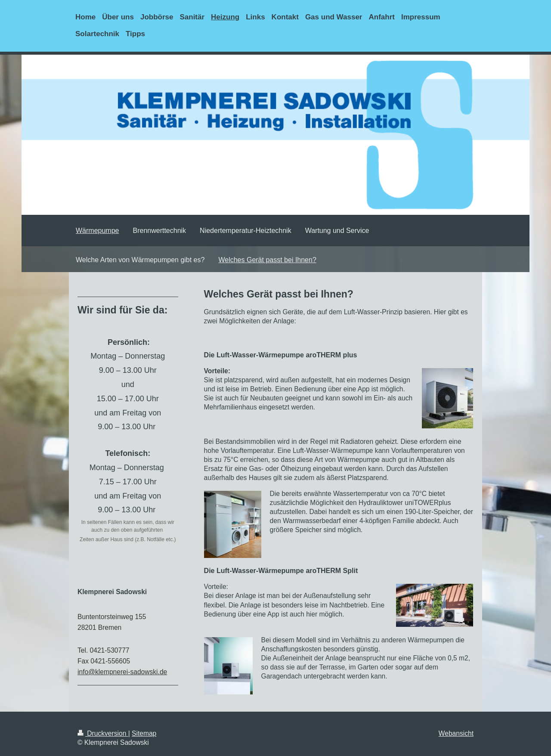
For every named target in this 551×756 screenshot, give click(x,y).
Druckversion (103, 733)
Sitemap (144, 733)
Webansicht (456, 733)
